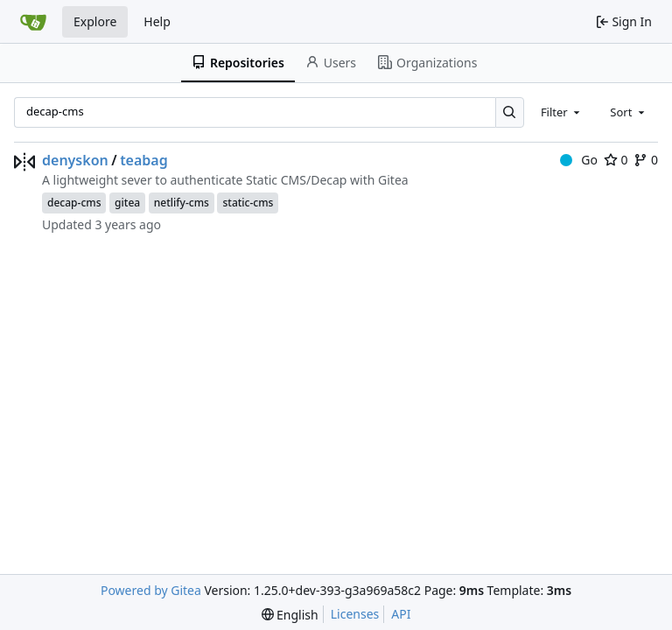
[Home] (33, 22)
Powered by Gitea (151, 590)
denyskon (75, 160)
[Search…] (510, 112)
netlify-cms (182, 203)
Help (157, 21)
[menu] (290, 615)
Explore (95, 21)
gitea (127, 203)
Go (579, 160)
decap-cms (74, 203)
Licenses (355, 614)
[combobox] (562, 112)
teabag (144, 160)
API (401, 614)
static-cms (248, 203)
